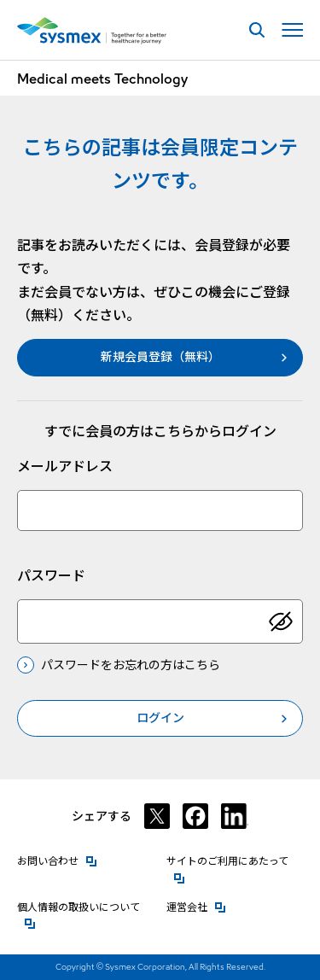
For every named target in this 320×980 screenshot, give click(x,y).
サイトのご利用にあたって (235, 860)
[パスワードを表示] (281, 621)
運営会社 (196, 906)
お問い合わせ (57, 860)
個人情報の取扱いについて (85, 906)
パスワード (51, 576)
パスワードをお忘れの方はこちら (131, 665)
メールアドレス (65, 467)
